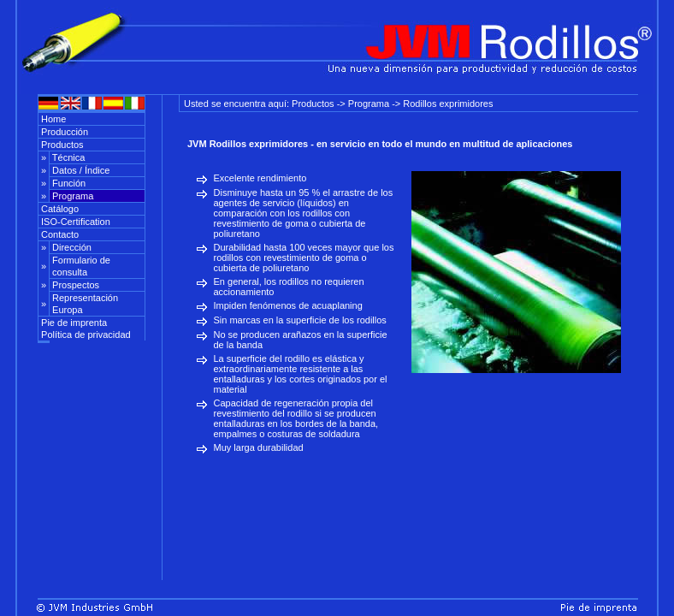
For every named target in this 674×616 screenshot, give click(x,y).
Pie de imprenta (73, 323)
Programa (71, 196)
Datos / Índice (80, 170)
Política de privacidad (85, 335)
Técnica (67, 157)
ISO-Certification (74, 222)
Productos (61, 145)
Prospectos (74, 285)
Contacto (59, 234)
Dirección (71, 247)
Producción (63, 132)
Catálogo (59, 209)
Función (68, 183)
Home (52, 119)
